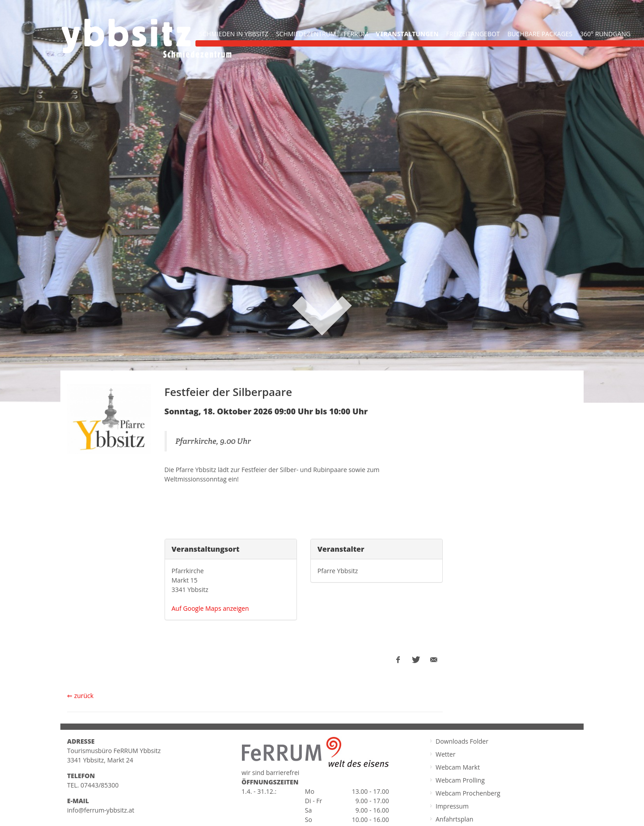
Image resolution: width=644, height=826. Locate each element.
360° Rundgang (605, 34)
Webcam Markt (458, 766)
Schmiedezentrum (306, 34)
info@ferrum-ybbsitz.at (101, 809)
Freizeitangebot (473, 34)
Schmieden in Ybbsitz (234, 34)
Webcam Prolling (460, 779)
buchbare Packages (540, 34)
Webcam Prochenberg (468, 792)
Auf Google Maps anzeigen (210, 607)
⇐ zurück (80, 694)
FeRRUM (356, 34)
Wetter (445, 753)
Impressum (452, 805)
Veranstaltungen (407, 34)
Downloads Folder (462, 740)
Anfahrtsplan (454, 818)
